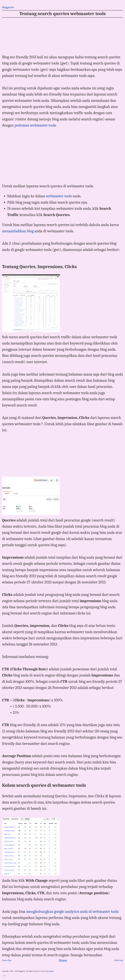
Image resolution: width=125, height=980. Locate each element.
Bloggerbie (8, 7)
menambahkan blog (18, 231)
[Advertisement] (62, 36)
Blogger (51, 971)
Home (63, 960)
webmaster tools (59, 196)
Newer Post (7, 960)
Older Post (119, 960)
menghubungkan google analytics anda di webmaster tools (72, 912)
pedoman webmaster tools (35, 125)
